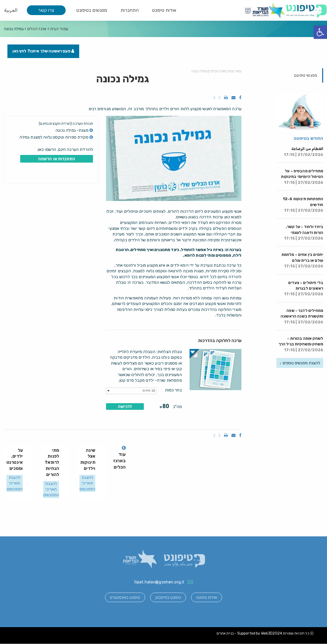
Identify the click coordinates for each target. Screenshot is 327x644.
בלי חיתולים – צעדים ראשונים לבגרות (304, 289)
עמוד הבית (59, 29)
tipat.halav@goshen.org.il (159, 582)
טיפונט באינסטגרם (125, 598)
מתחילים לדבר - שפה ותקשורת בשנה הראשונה (302, 316)
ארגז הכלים (37, 29)
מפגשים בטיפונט (92, 10)
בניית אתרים (225, 633)
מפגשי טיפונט (306, 75)
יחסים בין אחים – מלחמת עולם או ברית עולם (302, 261)
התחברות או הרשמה (57, 159)
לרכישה (125, 406)
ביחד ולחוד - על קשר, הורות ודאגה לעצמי (304, 233)
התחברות (130, 10)
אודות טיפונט (164, 10)
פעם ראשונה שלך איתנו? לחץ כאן (44, 51)
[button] (320, 32)
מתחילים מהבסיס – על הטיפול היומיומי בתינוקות (302, 177)
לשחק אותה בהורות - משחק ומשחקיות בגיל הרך (301, 344)
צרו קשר (46, 10)
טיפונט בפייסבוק (168, 598)
